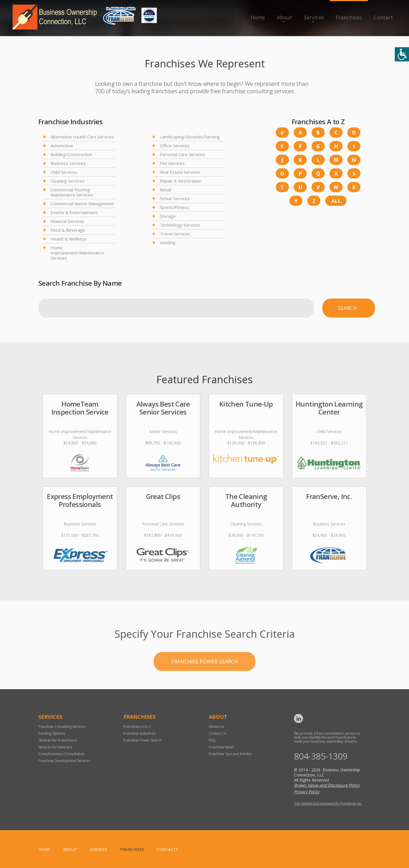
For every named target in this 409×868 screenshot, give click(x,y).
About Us (216, 727)
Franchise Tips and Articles (230, 754)
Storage (168, 216)
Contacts (167, 849)
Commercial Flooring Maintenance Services (72, 192)
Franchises (349, 17)
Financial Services (67, 221)
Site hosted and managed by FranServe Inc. (328, 803)
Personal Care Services (182, 154)
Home (258, 17)
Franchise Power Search (204, 683)
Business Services (68, 163)
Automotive (62, 146)
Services (314, 17)
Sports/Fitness (174, 207)
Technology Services (180, 225)
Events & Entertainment (74, 212)
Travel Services (175, 234)
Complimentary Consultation (61, 754)
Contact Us (218, 733)
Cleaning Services (67, 181)
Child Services (64, 172)
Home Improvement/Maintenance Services (77, 253)
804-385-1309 (321, 756)
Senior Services (175, 198)
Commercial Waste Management (82, 204)
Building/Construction (71, 154)
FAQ (212, 740)
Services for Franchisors (58, 740)
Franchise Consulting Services (62, 727)
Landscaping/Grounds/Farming (190, 137)
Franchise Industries (140, 733)
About (284, 17)
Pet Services (172, 163)
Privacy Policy (307, 792)
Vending (168, 243)
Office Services (175, 146)
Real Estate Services (180, 172)
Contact (383, 17)
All (336, 201)
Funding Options (52, 733)
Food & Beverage (68, 230)
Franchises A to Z (137, 727)
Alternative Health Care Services (82, 137)
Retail (165, 190)
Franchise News (221, 747)
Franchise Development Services (64, 761)
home (44, 849)
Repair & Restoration (181, 181)
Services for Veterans (55, 747)
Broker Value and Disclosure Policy (327, 785)
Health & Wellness (69, 239)
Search (347, 308)
